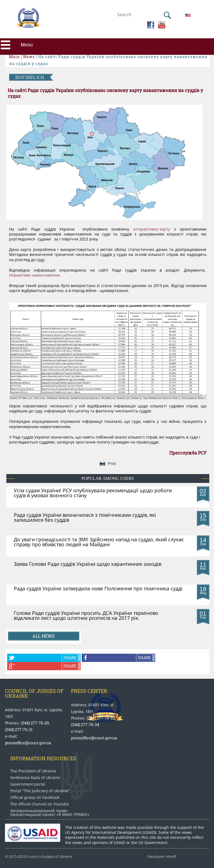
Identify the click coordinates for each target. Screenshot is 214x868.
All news (43, 636)
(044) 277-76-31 (19, 730)
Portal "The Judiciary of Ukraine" (40, 791)
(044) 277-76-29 (35, 723)
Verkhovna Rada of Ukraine (35, 778)
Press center (89, 691)
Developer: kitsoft (162, 857)
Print (112, 464)
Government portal (28, 784)
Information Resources (43, 758)
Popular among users (108, 478)
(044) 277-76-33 (101, 718)
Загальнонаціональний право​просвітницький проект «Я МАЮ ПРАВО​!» (50, 813)
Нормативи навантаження (34, 275)
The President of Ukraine (33, 771)
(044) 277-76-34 (85, 725)
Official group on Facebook (35, 797)
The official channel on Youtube (39, 804)
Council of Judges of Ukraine (34, 693)
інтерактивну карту (152, 229)
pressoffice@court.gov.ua (28, 743)
